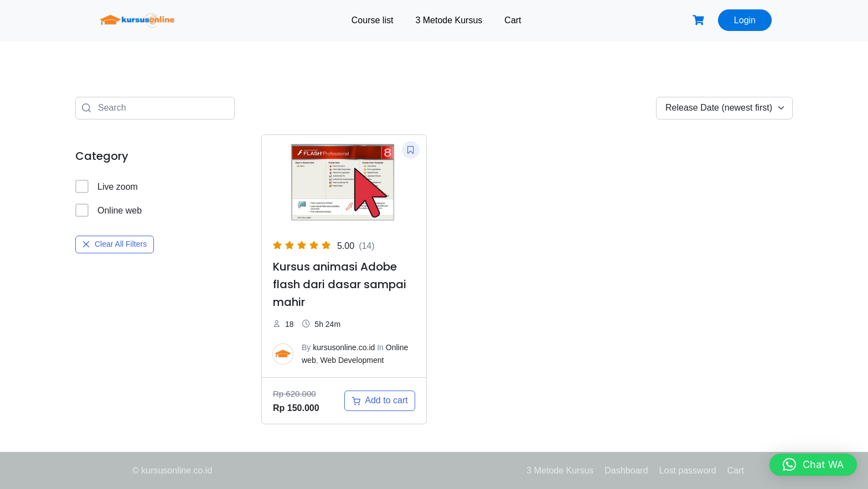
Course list (373, 20)
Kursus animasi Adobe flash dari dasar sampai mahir (340, 284)
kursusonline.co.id (344, 347)
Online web (108, 210)
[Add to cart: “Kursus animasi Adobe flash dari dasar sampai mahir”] (379, 400)
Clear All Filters (115, 244)
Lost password (688, 470)
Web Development (352, 360)
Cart (513, 20)
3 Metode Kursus (449, 20)
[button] (813, 465)
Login (745, 20)
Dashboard (626, 470)
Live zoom (107, 186)
